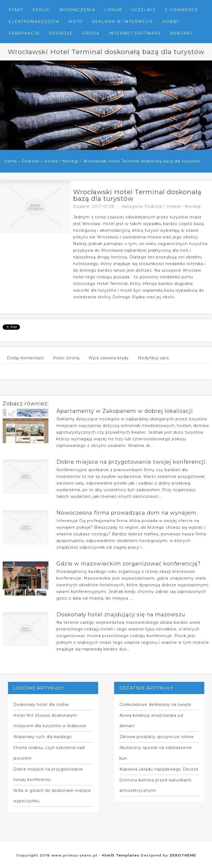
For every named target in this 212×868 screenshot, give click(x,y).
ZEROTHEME (183, 855)
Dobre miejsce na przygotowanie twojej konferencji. (132, 462)
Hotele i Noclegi (61, 161)
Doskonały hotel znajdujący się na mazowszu (121, 614)
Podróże (31, 161)
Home (11, 161)
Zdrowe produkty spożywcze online (157, 737)
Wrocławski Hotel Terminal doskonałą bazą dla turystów (142, 161)
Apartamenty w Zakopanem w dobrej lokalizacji (125, 411)
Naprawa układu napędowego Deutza (159, 769)
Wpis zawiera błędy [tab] (109, 358)
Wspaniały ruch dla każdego (43, 737)
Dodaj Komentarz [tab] (25, 358)
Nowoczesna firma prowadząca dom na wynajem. (127, 513)
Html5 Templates (121, 855)
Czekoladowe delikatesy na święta (155, 704)
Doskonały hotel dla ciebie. (42, 704)
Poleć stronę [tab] (66, 358)
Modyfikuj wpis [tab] (153, 358)
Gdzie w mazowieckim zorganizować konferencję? (129, 564)
